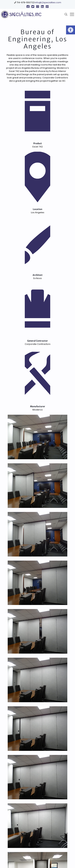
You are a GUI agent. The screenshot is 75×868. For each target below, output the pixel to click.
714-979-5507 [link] (24, 2)
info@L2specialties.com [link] (48, 2)
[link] (71, 30)
